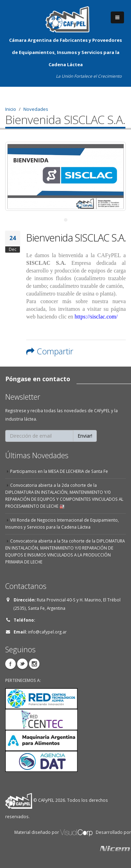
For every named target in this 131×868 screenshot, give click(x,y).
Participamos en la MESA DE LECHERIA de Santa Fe (59, 471)
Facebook (10, 664)
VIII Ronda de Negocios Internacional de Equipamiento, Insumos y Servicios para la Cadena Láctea (62, 523)
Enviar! (85, 436)
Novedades (36, 109)
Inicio (11, 109)
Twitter (22, 664)
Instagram (34, 664)
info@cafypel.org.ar (47, 632)
